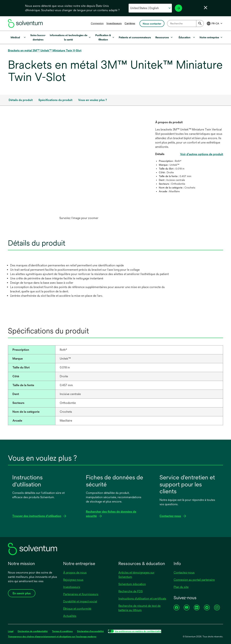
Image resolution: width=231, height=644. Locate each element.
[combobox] (185, 23)
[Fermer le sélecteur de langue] (206, 8)
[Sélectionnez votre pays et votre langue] (150, 8)
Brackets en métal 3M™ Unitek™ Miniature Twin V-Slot (45, 51)
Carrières (130, 23)
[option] (79, 171)
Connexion (97, 23)
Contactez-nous (184, 573)
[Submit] (200, 23)
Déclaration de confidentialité (33, 631)
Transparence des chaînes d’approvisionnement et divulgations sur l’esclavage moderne (52, 637)
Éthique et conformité (77, 609)
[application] (79, 167)
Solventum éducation (132, 584)
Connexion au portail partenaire (194, 580)
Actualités (70, 616)
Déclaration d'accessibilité (90, 631)
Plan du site (181, 587)
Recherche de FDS (130, 591)
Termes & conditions (62, 631)
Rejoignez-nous (73, 580)
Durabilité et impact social (80, 601)
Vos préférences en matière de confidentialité (138, 631)
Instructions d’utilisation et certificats (142, 599)
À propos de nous (75, 573)
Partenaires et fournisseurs (81, 594)
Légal (11, 631)
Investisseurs (114, 23)
